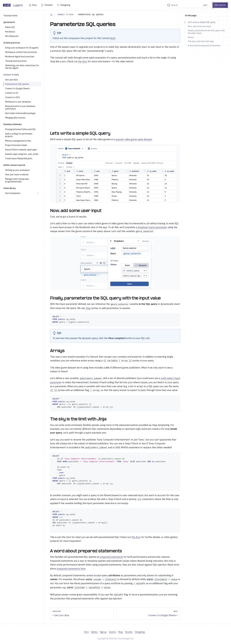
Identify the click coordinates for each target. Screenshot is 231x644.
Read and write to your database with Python (20, 108)
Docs (35, 5)
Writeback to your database (18, 102)
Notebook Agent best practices (20, 57)
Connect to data (11, 75)
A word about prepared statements (204, 46)
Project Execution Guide (16, 145)
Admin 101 (10, 27)
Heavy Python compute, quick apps (21, 150)
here (112, 38)
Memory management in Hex (18, 141)
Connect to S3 (12, 93)
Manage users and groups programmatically (17, 180)
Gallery (94, 632)
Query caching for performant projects (19, 135)
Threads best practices (16, 61)
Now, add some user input (200, 26)
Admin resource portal (14, 165)
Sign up (103, 632)
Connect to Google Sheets (17, 89)
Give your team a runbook (17, 175)
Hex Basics (10, 32)
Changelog (65, 5)
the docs (83, 61)
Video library (10, 188)
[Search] (188, 5)
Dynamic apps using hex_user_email (22, 154)
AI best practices (12, 43)
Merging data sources (15, 118)
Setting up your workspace (17, 170)
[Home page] (51, 15)
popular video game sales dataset (134, 139)
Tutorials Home (10, 16)
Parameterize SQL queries (17, 84)
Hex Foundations (13, 193)
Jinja (88, 308)
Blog (121, 632)
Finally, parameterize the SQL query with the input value (206, 32)
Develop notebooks (13, 124)
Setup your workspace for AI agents (22, 48)
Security (129, 632)
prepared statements (112, 557)
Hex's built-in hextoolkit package (20, 113)
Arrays (191, 37)
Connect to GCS (12, 97)
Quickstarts (9, 22)
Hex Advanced (12, 36)
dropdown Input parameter (152, 227)
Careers (112, 632)
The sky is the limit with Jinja (201, 41)
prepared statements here (71, 569)
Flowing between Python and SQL (20, 129)
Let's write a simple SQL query (202, 22)
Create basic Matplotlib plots (19, 158)
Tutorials (48, 5)
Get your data (12, 80)
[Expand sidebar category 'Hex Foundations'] (38, 193)
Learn (18, 6)
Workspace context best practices (21, 52)
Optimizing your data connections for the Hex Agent (22, 67)
